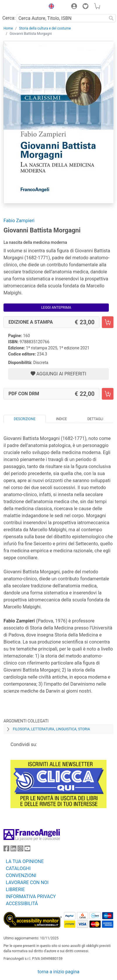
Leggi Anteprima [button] (56, 308)
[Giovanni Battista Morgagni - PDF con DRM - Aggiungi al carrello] (108, 394)
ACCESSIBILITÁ (22, 904)
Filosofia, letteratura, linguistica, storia (51, 729)
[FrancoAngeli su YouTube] (27, 850)
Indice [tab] (62, 419)
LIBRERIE (15, 890)
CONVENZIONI (21, 875)
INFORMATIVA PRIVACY (31, 897)
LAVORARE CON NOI (27, 882)
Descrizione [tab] (25, 419)
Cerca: (9, 18)
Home (8, 28)
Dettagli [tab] (95, 419)
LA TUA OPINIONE (25, 861)
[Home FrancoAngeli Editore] (23, 7)
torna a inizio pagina (58, 972)
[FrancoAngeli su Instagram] (20, 850)
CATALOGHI (18, 868)
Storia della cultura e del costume (45, 28)
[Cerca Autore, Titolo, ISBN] (62, 18)
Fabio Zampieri (19, 221)
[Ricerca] (111, 18)
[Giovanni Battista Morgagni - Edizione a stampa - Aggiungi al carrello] (108, 322)
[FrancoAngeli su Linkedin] (13, 850)
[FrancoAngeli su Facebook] (6, 850)
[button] (50, 7)
